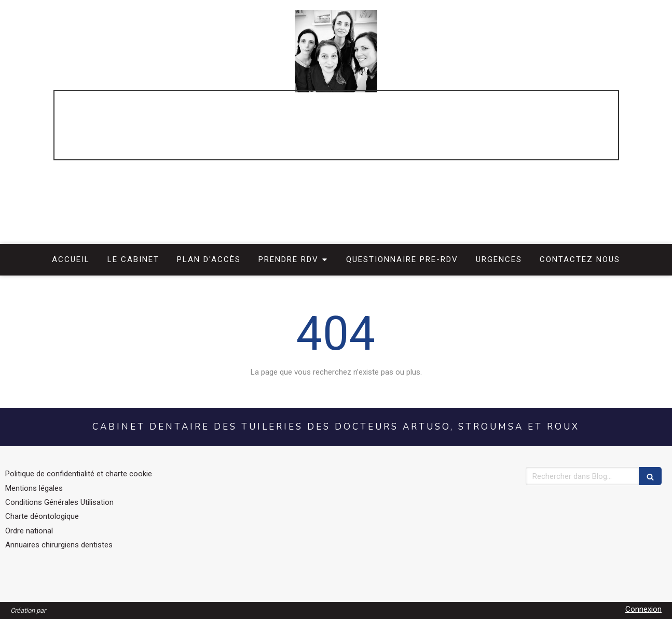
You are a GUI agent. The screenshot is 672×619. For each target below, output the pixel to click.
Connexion (643, 609)
